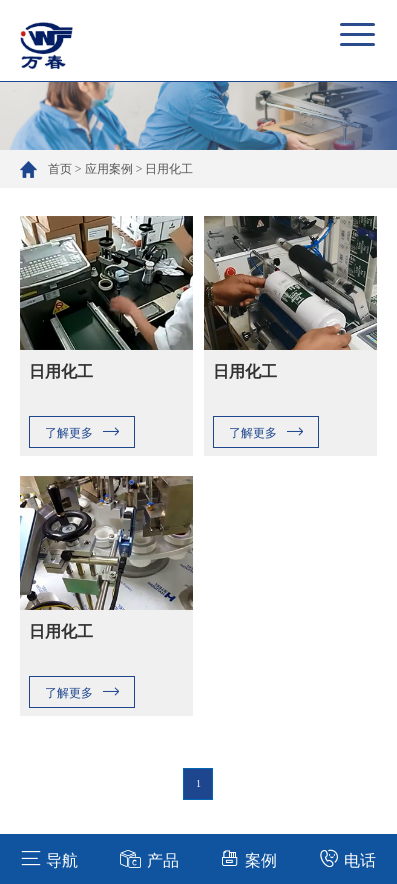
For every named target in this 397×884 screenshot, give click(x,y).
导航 (49, 858)
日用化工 (169, 169)
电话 (347, 858)
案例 (248, 858)
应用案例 (109, 169)
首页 (60, 169)
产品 (149, 858)
